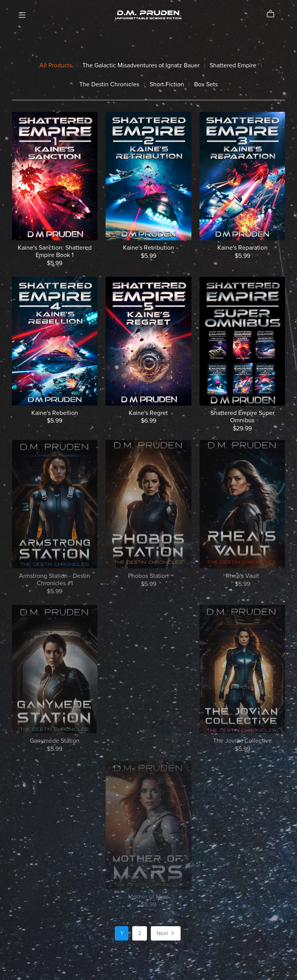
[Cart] (274, 14)
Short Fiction (167, 85)
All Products (56, 66)
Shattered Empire (233, 66)
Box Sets (206, 85)
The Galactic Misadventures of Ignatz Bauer (141, 66)
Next (166, 934)
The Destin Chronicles (109, 85)
